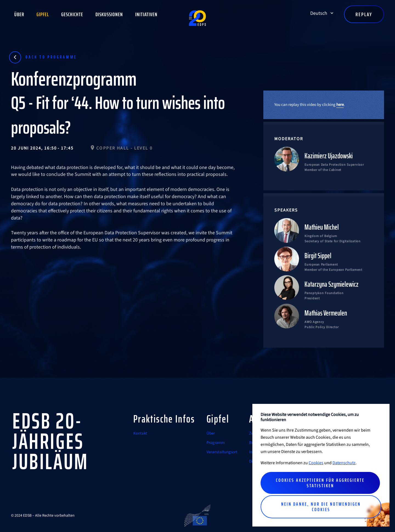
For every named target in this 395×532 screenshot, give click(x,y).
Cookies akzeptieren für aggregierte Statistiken (320, 483)
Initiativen (146, 14)
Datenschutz (344, 463)
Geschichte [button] (72, 14)
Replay (364, 14)
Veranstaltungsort (222, 452)
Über (211, 433)
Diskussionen (109, 14)
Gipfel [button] (43, 14)
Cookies (316, 463)
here (340, 105)
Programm (216, 443)
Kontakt (140, 433)
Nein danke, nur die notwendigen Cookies (321, 507)
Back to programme (51, 57)
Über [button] (19, 14)
